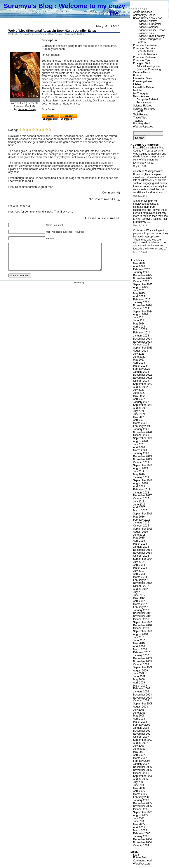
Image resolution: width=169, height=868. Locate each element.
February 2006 (142, 797)
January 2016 (141, 523)
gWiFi (140, 112)
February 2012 (142, 607)
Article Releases (143, 12)
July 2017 (139, 502)
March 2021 (140, 423)
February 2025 (142, 300)
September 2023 (143, 348)
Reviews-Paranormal (30, 34)
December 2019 (142, 456)
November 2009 (142, 661)
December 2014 (142, 550)
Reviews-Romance (148, 27)
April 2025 (139, 296)
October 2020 (141, 435)
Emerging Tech (142, 63)
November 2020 (142, 432)
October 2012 (141, 586)
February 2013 (142, 580)
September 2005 (143, 812)
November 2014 (142, 553)
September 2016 (143, 514)
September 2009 (143, 668)
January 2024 (141, 336)
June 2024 (139, 321)
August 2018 (140, 483)
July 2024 (139, 317)
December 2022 (142, 375)
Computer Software (144, 57)
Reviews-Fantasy (147, 21)
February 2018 (142, 490)
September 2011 (143, 622)
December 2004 (142, 839)
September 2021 (143, 405)
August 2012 (140, 589)
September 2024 (143, 312)
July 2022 (139, 390)
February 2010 (142, 652)
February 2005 (142, 833)
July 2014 (139, 562)
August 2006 (140, 779)
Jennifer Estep (27, 109)
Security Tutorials (147, 54)
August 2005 (140, 815)
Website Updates (143, 127)
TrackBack (64, 212)
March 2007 (140, 758)
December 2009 (142, 658)
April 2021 (139, 420)
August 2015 (140, 532)
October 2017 (141, 498)
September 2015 (143, 529)
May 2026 (139, 263)
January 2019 (141, 478)
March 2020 (140, 450)
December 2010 (142, 625)
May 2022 (139, 396)
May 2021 (139, 417)
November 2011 (142, 616)
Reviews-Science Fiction (151, 30)
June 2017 (139, 505)
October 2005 (141, 809)
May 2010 (139, 643)
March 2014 (140, 568)
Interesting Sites (143, 78)
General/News (141, 72)
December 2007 (142, 731)
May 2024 (139, 324)
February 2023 (142, 369)
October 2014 (141, 556)
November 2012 (142, 583)
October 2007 (141, 737)
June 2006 (139, 785)
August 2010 (140, 634)
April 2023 (139, 363)
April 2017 (139, 507)
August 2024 (140, 314)
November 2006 (142, 770)
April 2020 (139, 447)
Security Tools (145, 51)
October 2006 (141, 773)
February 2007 (142, 761)
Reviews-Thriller (146, 33)
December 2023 (142, 339)
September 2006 (143, 776)
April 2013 (139, 574)
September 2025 (143, 284)
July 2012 (139, 592)
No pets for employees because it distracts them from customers (146, 205)
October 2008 (141, 701)
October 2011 (141, 619)
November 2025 (142, 278)
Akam (137, 201)
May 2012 (139, 598)
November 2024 (142, 305)
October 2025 (141, 281)
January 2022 (141, 402)
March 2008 (140, 722)
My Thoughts (141, 94)
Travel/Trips (140, 118)
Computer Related (147, 99)
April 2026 (139, 266)
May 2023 (139, 360)
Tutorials (138, 121)
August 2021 (140, 408)
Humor (137, 75)
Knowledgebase (142, 81)
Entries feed (140, 858)
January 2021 (141, 429)
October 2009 (141, 664)
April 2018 (139, 486)
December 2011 (142, 613)
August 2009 (140, 671)
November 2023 (142, 342)
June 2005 (139, 821)
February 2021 (142, 426)
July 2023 (139, 354)
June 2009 (139, 676)
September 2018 (143, 480)
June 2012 (139, 595)
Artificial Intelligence (148, 66)
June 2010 (139, 640)
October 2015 (141, 526)
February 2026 (142, 269)
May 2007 (139, 752)
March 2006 (140, 794)
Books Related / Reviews (148, 18)
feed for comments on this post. (31, 212)
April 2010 (139, 646)
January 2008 (141, 728)
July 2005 (139, 818)
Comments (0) (111, 193)
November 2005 (142, 806)
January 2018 (141, 493)
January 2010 (141, 655)
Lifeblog (138, 84)
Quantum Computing (149, 69)
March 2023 (140, 366)
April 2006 (139, 791)
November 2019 (142, 459)
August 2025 (140, 287)
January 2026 (141, 272)
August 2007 (140, 743)
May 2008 (139, 716)
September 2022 (143, 384)
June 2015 (139, 535)
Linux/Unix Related (144, 87)
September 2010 (143, 631)
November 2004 (142, 842)
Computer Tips (142, 60)
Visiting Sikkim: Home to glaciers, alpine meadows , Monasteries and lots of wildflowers (150, 176)
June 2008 (139, 713)
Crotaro (138, 230)
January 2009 (141, 692)
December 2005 (142, 803)
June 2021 (139, 414)
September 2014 (143, 559)
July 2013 (139, 571)
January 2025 (141, 302)
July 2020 (139, 444)
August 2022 (140, 387)
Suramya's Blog (28, 6)
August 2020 (140, 441)
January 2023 (141, 372)
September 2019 (143, 465)
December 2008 (142, 695)
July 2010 (139, 637)
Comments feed (142, 861)
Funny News (144, 103)
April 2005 (139, 827)
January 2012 (141, 610)
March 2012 (140, 604)
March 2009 (140, 686)
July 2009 (139, 673)
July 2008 (139, 710)
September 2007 (143, 740)
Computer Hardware (145, 45)
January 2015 (141, 547)
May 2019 (139, 474)
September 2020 (143, 438)
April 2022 (139, 399)
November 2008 (142, 698)
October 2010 (141, 628)
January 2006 (141, 800)
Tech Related (141, 115)
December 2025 (142, 275)
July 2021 (139, 411)
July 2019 (139, 471)
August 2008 (140, 707)
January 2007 (141, 764)
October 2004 (141, 845)
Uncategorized (142, 124)
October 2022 (141, 381)
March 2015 (140, 544)
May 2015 (139, 538)
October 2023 (141, 345)
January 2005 (141, 836)
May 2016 (139, 517)
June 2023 (139, 357)
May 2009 (139, 680)
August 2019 (140, 468)
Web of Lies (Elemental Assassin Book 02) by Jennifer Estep (52, 31)
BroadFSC (139, 148)
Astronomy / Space (144, 15)
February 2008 (142, 725)
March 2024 (140, 329)
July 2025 (139, 290)
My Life (137, 91)
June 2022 (139, 393)
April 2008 (139, 719)
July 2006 (139, 782)
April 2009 (139, 683)
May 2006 (139, 788)
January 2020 (141, 453)
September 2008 (143, 704)
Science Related (143, 106)
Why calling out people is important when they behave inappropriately (151, 234)
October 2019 (141, 462)
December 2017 (142, 495)
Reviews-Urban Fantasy (51, 34)
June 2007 (139, 749)
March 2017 (140, 511)
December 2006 (142, 767)
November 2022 (142, 378)
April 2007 (139, 755)
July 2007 (139, 746)
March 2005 (140, 830)
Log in (137, 855)
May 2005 (139, 824)
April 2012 (139, 601)
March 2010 (140, 649)
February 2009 (142, 688)
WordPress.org (142, 864)
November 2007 (142, 734)
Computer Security (144, 48)
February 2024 (142, 333)
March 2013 (140, 577)
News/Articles (141, 96)
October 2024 (141, 309)
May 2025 (139, 293)
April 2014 (139, 565)
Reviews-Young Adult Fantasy (149, 41)
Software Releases (144, 109)
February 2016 (142, 520)
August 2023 (140, 351)
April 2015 (139, 541)
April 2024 (139, 327)
